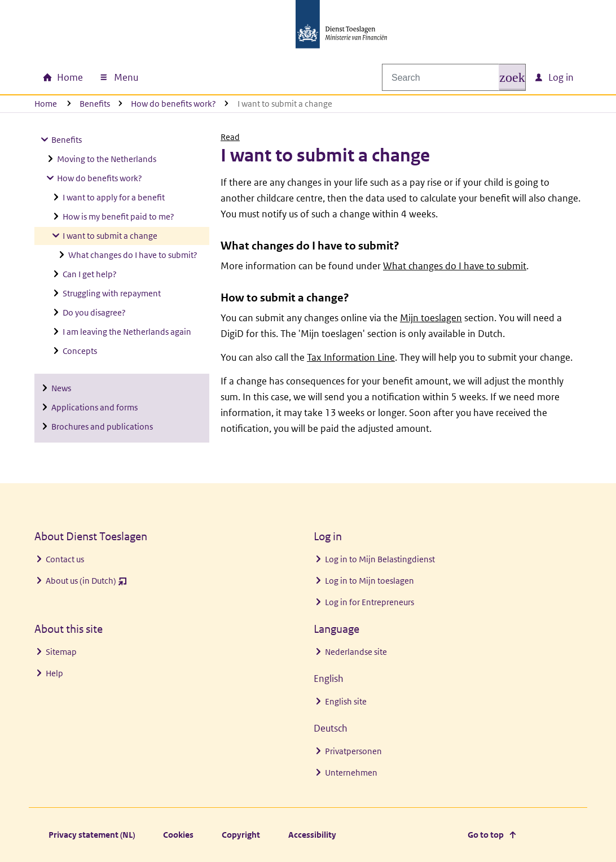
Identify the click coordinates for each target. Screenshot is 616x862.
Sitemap (61, 652)
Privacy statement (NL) (92, 835)
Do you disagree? (94, 312)
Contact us (65, 559)
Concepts (80, 351)
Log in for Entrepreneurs (369, 602)
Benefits (95, 104)
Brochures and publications (102, 426)
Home (46, 104)
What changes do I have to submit (455, 266)
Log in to (380, 559)
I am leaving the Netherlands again (127, 332)
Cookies (178, 835)
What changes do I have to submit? (133, 255)
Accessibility (312, 835)
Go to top (486, 835)
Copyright (241, 835)
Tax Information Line (351, 357)
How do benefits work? (173, 104)
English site (346, 701)
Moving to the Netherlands (107, 159)
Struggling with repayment (112, 293)
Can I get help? (90, 274)
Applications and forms (94, 407)
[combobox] (448, 77)
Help (54, 673)
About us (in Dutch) (86, 583)
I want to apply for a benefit (114, 197)
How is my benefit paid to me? (118, 216)
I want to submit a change (110, 236)
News (61, 388)
